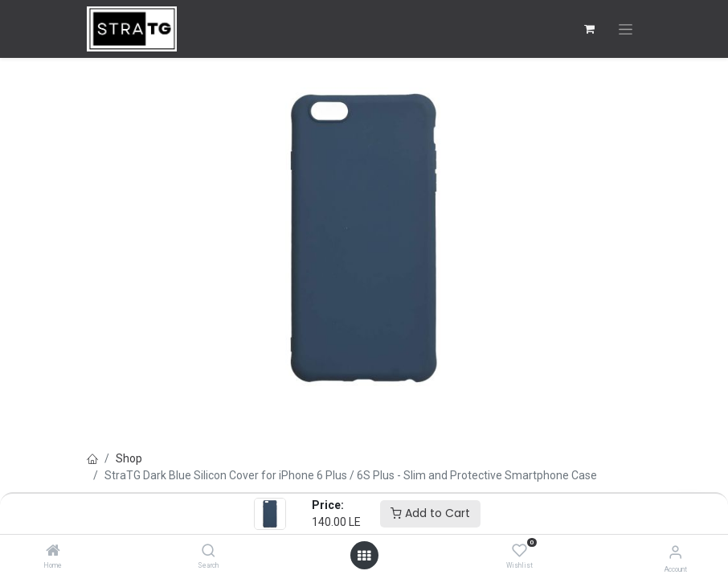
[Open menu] (364, 556)
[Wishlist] (519, 551)
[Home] (53, 552)
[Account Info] (675, 552)
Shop (129, 458)
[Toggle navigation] (626, 29)
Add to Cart (430, 513)
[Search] (209, 552)
